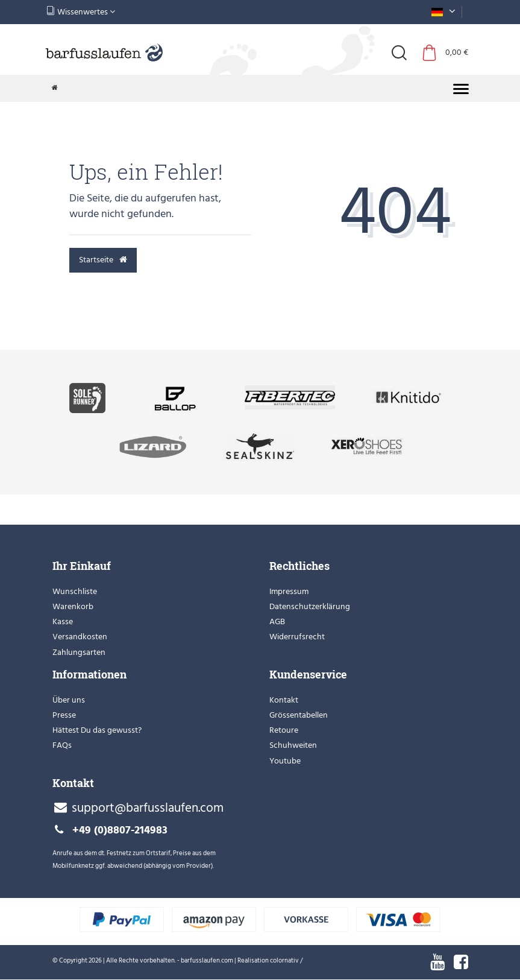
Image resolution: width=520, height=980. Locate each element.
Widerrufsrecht (297, 637)
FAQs (62, 745)
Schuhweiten (293, 745)
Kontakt (284, 700)
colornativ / (286, 961)
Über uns (69, 700)
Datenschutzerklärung (310, 606)
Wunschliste (75, 591)
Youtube (285, 761)
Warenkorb (73, 606)
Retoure (284, 730)
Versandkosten (80, 637)
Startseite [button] (103, 260)
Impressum (289, 591)
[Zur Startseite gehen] (55, 88)
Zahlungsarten (79, 652)
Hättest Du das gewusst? (97, 730)
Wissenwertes (81, 12)
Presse (64, 715)
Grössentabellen (299, 715)
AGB (277, 621)
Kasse (63, 621)
